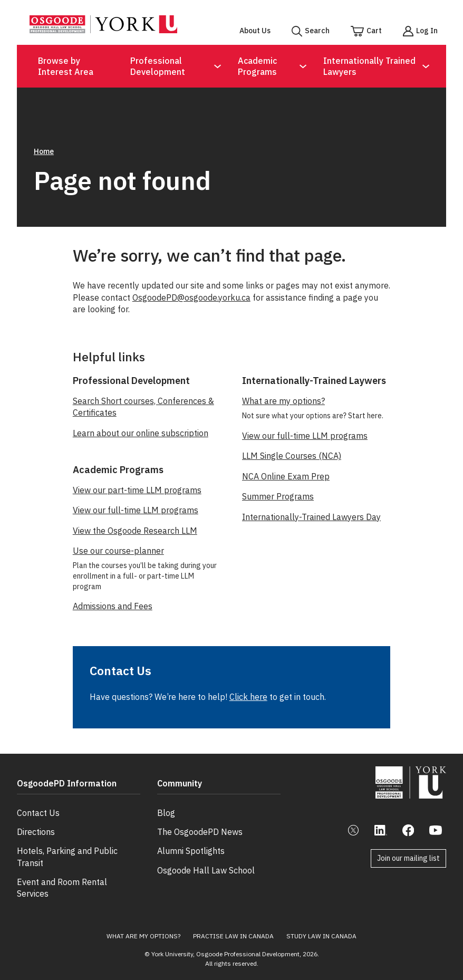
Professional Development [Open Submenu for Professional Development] (158, 66)
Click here (248, 697)
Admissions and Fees (113, 606)
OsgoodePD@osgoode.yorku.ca (191, 297)
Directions (36, 822)
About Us (255, 31)
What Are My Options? (143, 926)
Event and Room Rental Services (62, 878)
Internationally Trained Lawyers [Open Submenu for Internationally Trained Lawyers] (369, 66)
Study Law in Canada (321, 926)
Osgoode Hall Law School (206, 860)
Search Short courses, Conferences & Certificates (143, 407)
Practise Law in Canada (233, 926)
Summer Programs (278, 496)
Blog (166, 803)
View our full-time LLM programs (136, 510)
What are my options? (283, 401)
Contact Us (38, 803)
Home (44, 151)
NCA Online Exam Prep (286, 476)
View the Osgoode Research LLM (135, 531)
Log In (427, 31)
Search (317, 31)
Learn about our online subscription (141, 433)
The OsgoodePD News (200, 822)
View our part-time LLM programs (137, 490)
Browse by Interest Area (66, 66)
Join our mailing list (408, 858)
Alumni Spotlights (191, 841)
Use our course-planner (118, 551)
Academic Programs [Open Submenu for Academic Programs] (257, 66)
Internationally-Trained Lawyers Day (311, 517)
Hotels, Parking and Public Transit (67, 847)
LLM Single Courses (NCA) (292, 456)
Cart (374, 31)
